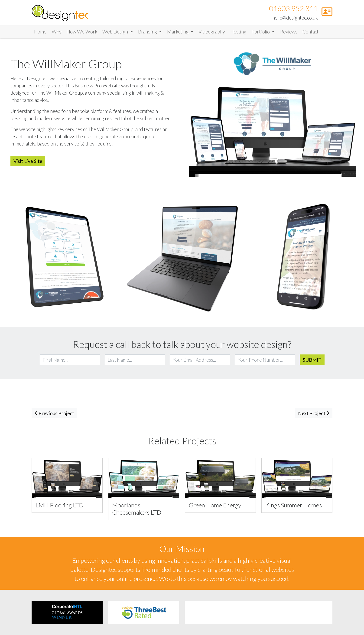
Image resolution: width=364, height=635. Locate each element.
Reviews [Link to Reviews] (289, 32)
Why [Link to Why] (57, 32)
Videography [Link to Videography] (212, 32)
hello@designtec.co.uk (295, 18)
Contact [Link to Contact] (310, 32)
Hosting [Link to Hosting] (238, 32)
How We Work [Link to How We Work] (82, 32)
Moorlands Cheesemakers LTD (137, 509)
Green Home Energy (215, 506)
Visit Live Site (28, 162)
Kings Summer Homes (294, 506)
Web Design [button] (116, 32)
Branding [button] (148, 32)
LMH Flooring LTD (60, 506)
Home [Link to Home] (40, 32)
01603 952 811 (293, 9)
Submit (312, 360)
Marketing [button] (178, 32)
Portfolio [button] (261, 32)
